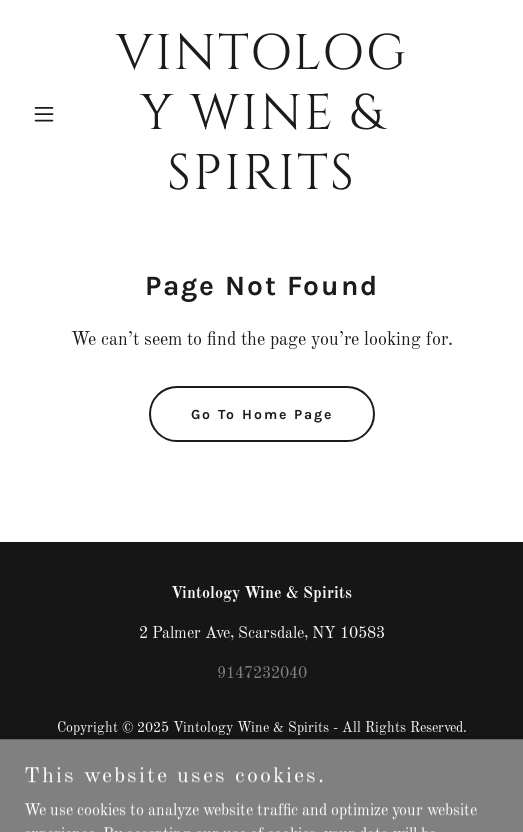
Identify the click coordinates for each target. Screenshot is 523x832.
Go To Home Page (262, 414)
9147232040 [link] (262, 674)
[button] (59, 114)
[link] (261, 185)
